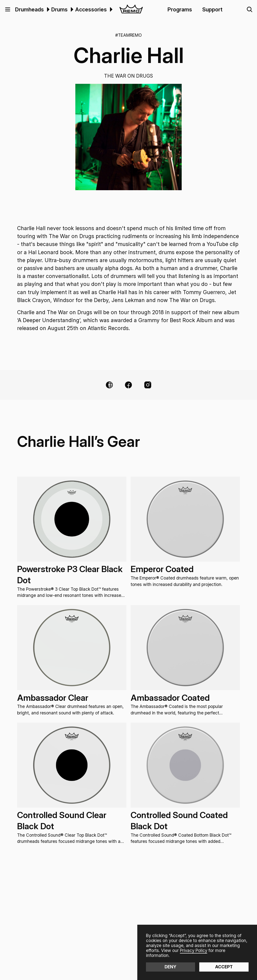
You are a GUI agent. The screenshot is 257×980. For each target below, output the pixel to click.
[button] (8, 10)
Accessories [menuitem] (91, 9)
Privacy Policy (194, 950)
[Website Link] (109, 385)
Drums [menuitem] (59, 9)
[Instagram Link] (148, 385)
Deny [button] (170, 967)
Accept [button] (224, 967)
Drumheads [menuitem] (29, 9)
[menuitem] (48, 9)
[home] (131, 10)
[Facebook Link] (128, 385)
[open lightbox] (128, 137)
